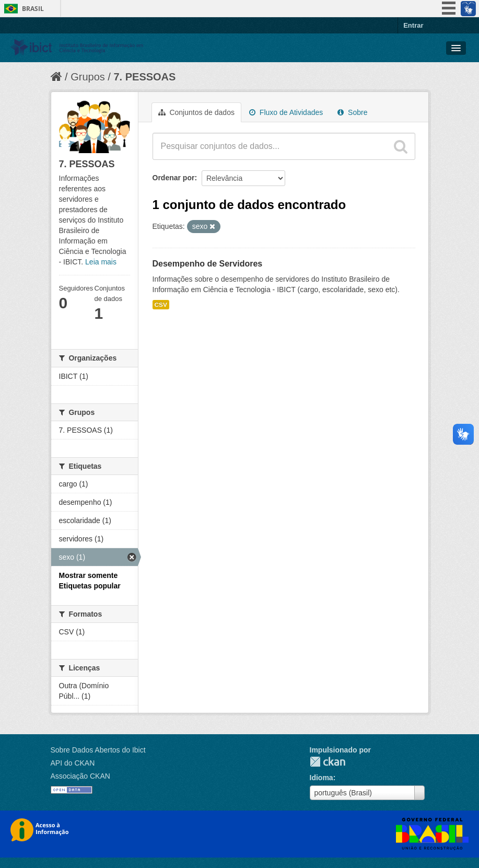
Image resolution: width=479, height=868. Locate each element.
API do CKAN (73, 763)
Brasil (33, 9)
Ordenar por (174, 178)
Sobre (352, 112)
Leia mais (101, 262)
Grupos (88, 77)
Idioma (322, 778)
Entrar (413, 25)
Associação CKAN (80, 776)
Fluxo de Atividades (286, 112)
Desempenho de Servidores (208, 264)
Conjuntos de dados (196, 112)
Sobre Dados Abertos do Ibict (98, 750)
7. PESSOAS (144, 77)
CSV (161, 305)
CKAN (328, 762)
